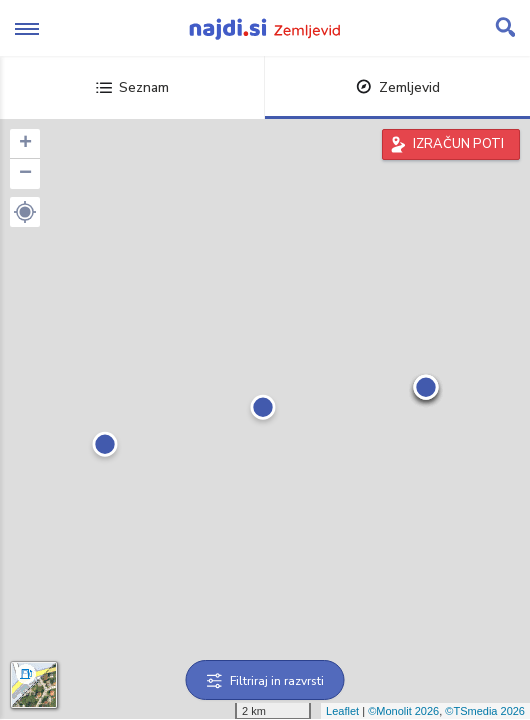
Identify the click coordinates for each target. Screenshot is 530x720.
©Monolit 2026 (403, 711)
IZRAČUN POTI (458, 144)
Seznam (132, 87)
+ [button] (25, 144)
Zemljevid (398, 87)
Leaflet (342, 711)
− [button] (25, 174)
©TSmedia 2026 (485, 711)
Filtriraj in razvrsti (265, 681)
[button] (25, 212)
